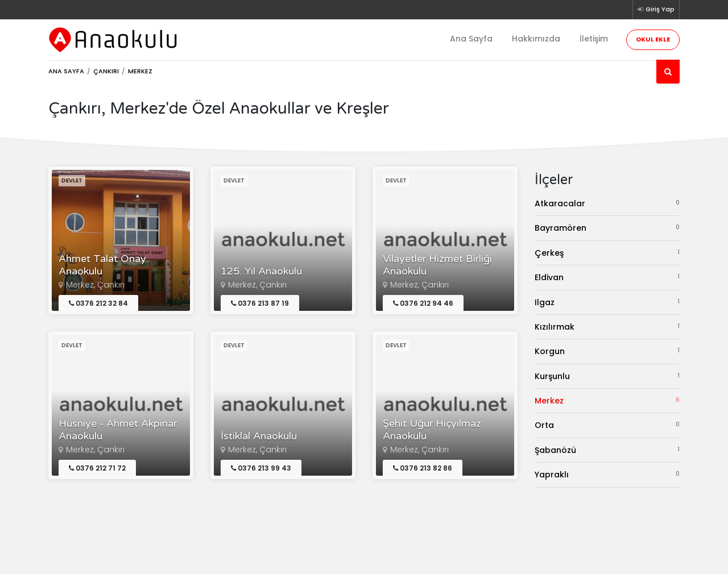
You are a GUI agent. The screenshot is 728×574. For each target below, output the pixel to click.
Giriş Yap (656, 9)
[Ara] (668, 72)
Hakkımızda (536, 39)
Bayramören (607, 228)
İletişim (594, 39)
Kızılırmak (607, 326)
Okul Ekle (653, 39)
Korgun (607, 351)
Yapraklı (607, 474)
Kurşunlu (607, 376)
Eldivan (607, 277)
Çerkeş (607, 253)
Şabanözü (607, 450)
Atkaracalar (607, 203)
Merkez (607, 400)
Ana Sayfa (471, 39)
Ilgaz (607, 302)
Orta (607, 425)
